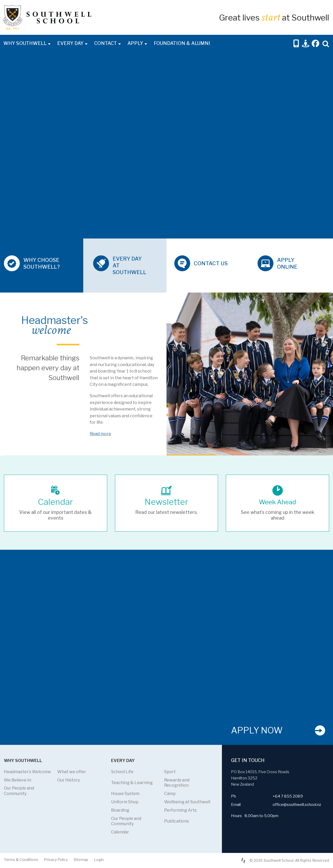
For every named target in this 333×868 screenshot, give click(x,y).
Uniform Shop (125, 802)
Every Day (70, 43)
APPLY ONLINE (287, 263)
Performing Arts (180, 810)
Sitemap (81, 860)
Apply (135, 43)
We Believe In (18, 780)
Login (99, 860)
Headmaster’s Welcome (27, 772)
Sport (170, 772)
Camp (170, 794)
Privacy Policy (56, 860)
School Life (122, 772)
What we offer (72, 772)
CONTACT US (211, 263)
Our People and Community (19, 791)
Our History (69, 780)
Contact (105, 43)
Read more (100, 434)
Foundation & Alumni (182, 43)
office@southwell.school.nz (297, 805)
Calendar (120, 832)
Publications (177, 821)
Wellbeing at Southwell (187, 802)
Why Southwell (25, 43)
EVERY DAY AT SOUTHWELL (129, 266)
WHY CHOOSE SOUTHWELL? (42, 263)
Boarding (120, 810)
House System (125, 794)
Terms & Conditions (21, 860)
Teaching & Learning (132, 783)
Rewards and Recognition (177, 783)
